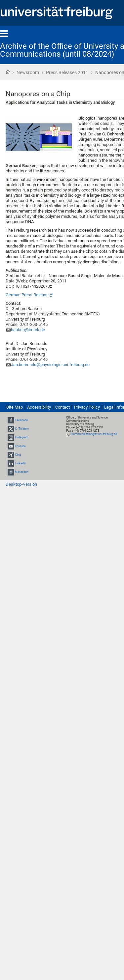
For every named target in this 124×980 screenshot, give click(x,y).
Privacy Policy (87, 407)
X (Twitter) (22, 429)
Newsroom (28, 72)
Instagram (22, 437)
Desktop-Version (21, 484)
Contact (62, 407)
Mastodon (22, 472)
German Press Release (27, 295)
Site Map (15, 407)
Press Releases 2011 (67, 72)
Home (8, 72)
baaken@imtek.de (28, 330)
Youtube (20, 446)
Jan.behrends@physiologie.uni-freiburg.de (50, 365)
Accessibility (39, 407)
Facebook (21, 420)
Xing (18, 455)
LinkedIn (21, 463)
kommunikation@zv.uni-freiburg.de (94, 434)
